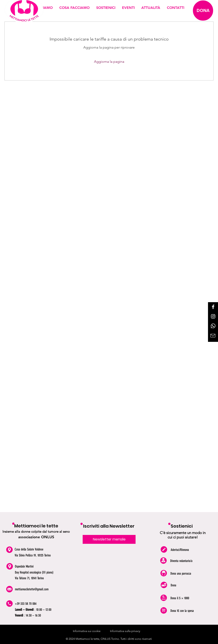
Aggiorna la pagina (109, 62)
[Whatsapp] (213, 326)
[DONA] (203, 11)
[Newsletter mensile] (109, 539)
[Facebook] (213, 307)
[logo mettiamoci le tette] (24, 12)
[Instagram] (213, 316)
